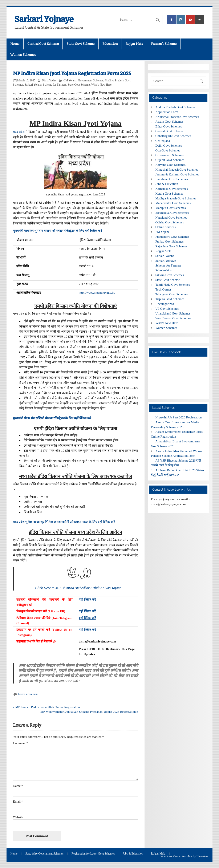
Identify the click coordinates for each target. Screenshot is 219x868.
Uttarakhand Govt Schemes (173, 313)
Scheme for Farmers (55, 85)
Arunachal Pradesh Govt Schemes (177, 117)
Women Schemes (23, 55)
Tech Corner (163, 289)
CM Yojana (70, 80)
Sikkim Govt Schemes (170, 275)
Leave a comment (28, 694)
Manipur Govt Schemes (170, 208)
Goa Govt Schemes (168, 150)
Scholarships (163, 270)
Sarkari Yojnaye (44, 19)
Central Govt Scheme (43, 44)
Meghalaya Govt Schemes (172, 213)
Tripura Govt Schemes (170, 299)
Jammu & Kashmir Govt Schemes (177, 174)
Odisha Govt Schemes (169, 222)
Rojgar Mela (134, 44)
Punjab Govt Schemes (169, 241)
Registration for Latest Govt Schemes (93, 854)
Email (18, 801)
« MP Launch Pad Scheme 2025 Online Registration (46, 707)
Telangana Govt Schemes (171, 294)
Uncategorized (165, 304)
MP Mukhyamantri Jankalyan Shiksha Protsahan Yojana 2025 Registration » (89, 712)
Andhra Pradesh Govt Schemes (175, 107)
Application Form (167, 112)
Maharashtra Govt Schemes (173, 203)
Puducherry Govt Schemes (172, 237)
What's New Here (102, 85)
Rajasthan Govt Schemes (171, 246)
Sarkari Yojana (33, 85)
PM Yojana (162, 232)
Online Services (165, 227)
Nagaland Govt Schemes (171, 217)
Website (18, 817)
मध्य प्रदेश (19, 132)
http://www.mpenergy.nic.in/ (97, 293)
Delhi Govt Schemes (169, 145)
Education (110, 44)
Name (18, 786)
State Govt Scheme (80, 44)
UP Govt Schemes (167, 309)
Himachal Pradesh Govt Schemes (177, 169)
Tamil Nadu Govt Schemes (173, 285)
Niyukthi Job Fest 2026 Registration (178, 417)
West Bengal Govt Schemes (173, 318)
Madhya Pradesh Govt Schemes (176, 198)
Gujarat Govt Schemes (170, 160)
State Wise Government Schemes (44, 854)
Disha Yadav (49, 80)
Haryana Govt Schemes (170, 165)
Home (15, 44)
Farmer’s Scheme (164, 44)
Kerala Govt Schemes (169, 193)
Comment (21, 743)
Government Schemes (91, 80)
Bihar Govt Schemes (169, 126)
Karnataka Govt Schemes (171, 189)
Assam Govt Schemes (169, 121)
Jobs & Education (167, 184)
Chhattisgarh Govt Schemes (173, 136)
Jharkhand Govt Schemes (171, 179)
